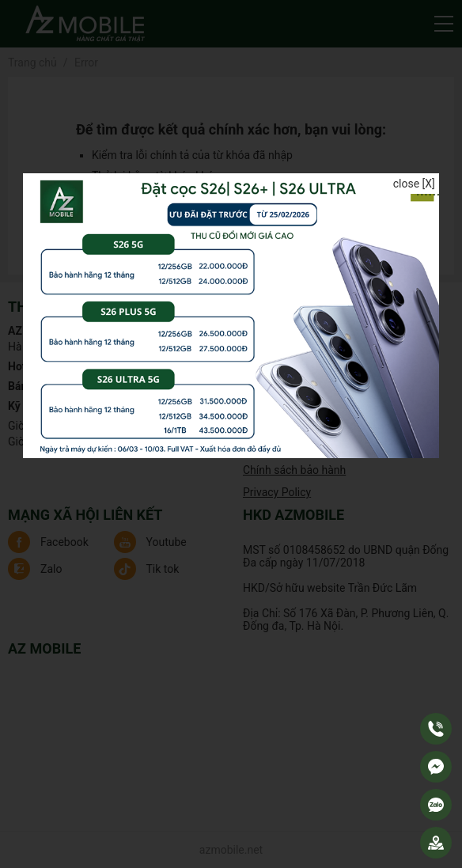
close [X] (414, 184)
